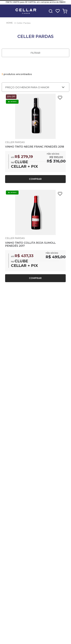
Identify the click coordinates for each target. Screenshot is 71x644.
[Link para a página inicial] (10, 23)
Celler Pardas (24, 23)
